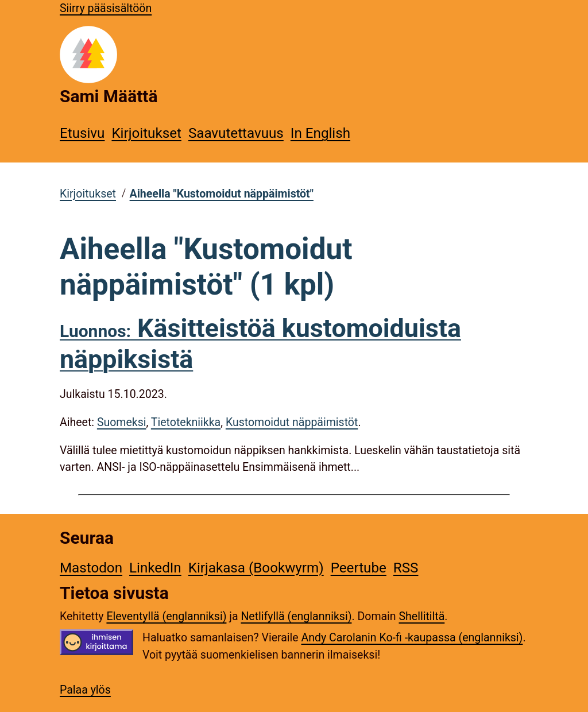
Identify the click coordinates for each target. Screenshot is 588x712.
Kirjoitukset (146, 133)
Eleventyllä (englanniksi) (166, 616)
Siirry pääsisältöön (106, 8)
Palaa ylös (85, 690)
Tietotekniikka (186, 422)
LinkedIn (155, 568)
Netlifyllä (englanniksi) (296, 616)
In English (320, 133)
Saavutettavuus (236, 133)
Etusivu (82, 133)
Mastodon (91, 568)
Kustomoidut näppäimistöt (292, 422)
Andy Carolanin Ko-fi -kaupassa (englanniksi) (412, 638)
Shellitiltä (421, 616)
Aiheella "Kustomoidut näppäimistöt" (222, 194)
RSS (406, 568)
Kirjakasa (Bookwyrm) (256, 568)
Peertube (359, 568)
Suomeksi (122, 422)
